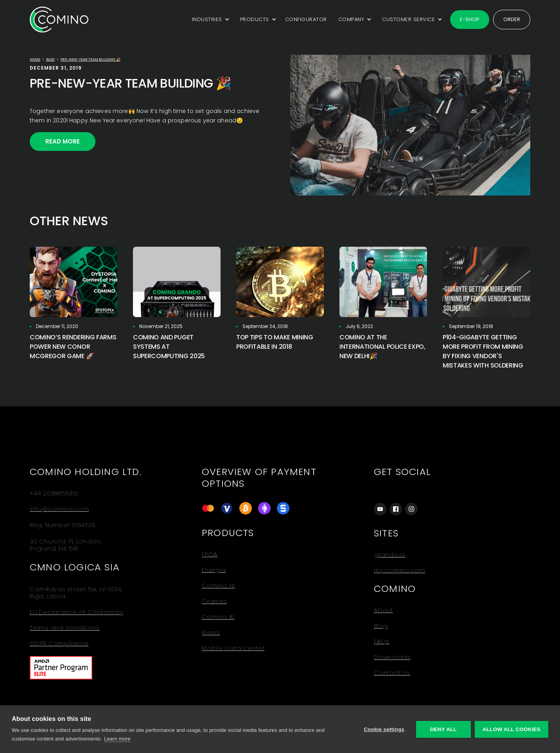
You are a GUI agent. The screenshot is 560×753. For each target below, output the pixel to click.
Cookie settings (384, 729)
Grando (214, 601)
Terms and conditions (65, 628)
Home (35, 59)
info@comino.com (59, 509)
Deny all (443, 729)
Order (512, 19)
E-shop (470, 19)
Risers (211, 633)
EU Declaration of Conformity (76, 612)
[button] (209, 20)
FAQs (382, 642)
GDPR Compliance (59, 644)
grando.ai (390, 555)
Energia (214, 570)
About (383, 610)
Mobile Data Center (233, 648)
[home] (59, 19)
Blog (50, 59)
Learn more (117, 739)
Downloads (392, 657)
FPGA (210, 554)
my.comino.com (400, 570)
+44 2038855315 (54, 493)
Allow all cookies (512, 729)
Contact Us (392, 673)
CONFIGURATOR (306, 19)
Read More (63, 141)
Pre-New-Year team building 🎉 (91, 59)
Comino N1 (218, 586)
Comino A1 (218, 617)
